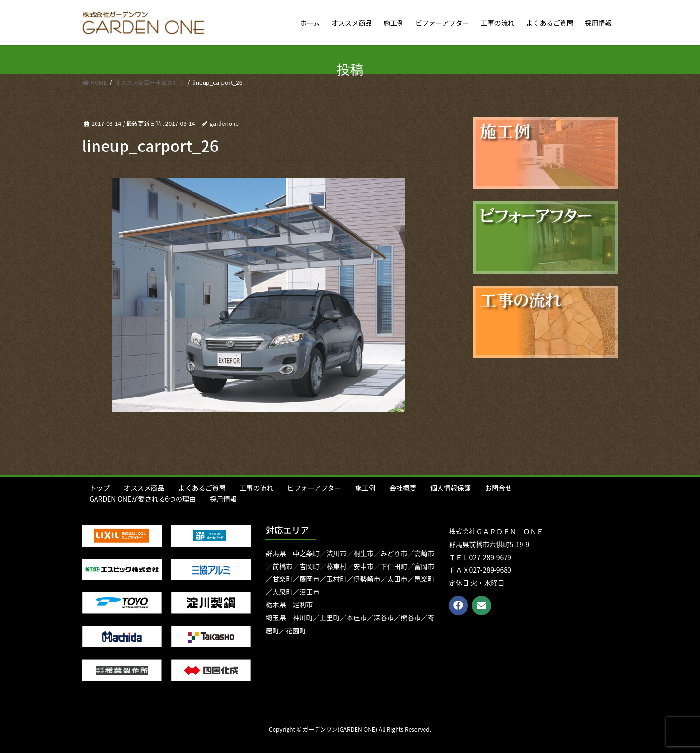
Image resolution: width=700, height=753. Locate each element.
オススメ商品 (144, 488)
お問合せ (498, 488)
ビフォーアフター (314, 488)
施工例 (365, 488)
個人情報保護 (451, 488)
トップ (100, 488)
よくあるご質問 (202, 488)
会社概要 (403, 488)
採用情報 (223, 499)
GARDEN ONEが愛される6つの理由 (143, 499)
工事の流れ (257, 488)
